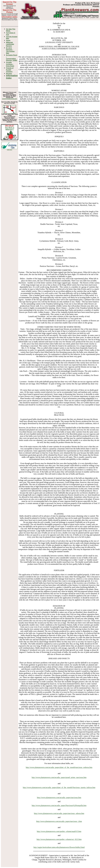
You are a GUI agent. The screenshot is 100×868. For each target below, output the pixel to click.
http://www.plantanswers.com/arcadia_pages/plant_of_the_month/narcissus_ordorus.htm (59, 767)
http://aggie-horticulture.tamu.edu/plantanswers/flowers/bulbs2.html (59, 847)
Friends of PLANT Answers (10, 70)
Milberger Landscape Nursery (10, 44)
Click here (9, 150)
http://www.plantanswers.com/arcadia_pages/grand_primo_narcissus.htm (59, 777)
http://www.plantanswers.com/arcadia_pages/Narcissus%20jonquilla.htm (59, 805)
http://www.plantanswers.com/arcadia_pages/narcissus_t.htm (59, 821)
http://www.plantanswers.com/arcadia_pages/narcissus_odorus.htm (59, 813)
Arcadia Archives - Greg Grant (10, 64)
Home (8, 40)
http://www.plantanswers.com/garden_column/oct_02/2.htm (59, 839)
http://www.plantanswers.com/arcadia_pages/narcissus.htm (59, 797)
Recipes (9, 74)
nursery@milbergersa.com (9, 99)
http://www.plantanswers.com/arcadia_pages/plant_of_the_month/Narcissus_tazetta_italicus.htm (59, 787)
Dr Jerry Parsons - (10, 50)
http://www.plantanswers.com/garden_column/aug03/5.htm (59, 831)
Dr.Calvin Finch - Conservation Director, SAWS (12, 58)
